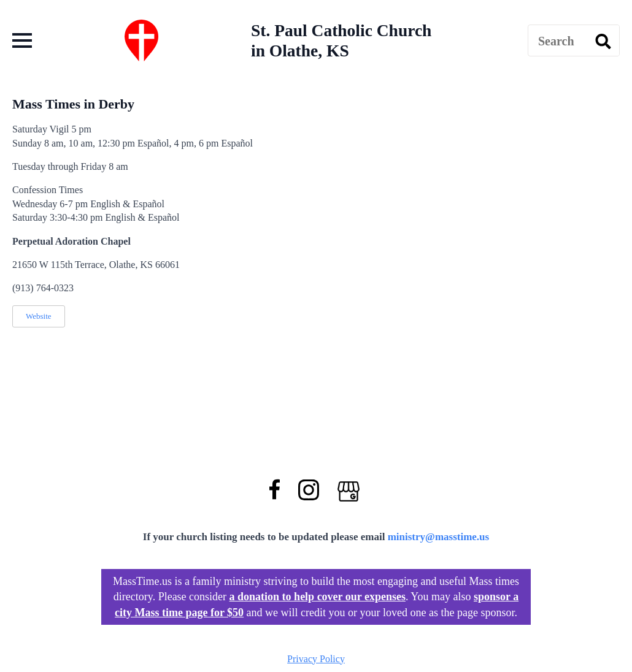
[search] (603, 41)
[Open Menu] (22, 40)
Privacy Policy (316, 659)
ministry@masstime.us (439, 537)
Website (39, 316)
